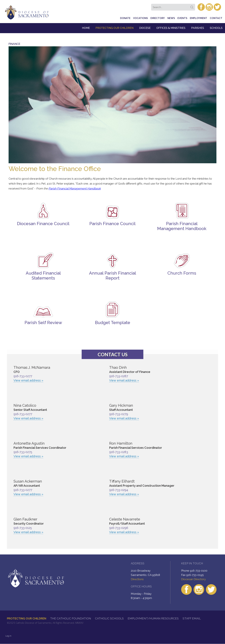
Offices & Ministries (171, 28)
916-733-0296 (119, 528)
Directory (158, 18)
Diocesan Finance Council (43, 224)
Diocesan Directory (193, 579)
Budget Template (113, 323)
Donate (125, 18)
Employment (199, 18)
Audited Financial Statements (43, 276)
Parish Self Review (43, 323)
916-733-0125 (23, 528)
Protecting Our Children (114, 28)
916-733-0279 (119, 414)
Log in (8, 636)
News (171, 18)
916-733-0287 (119, 376)
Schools (216, 28)
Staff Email (192, 618)
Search (193, 6)
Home (86, 28)
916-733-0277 (23, 376)
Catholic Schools (109, 618)
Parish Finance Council (112, 224)
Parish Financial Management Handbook (75, 188)
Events (182, 18)
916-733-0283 (119, 452)
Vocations (140, 18)
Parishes (198, 28)
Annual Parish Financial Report (113, 276)
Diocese (145, 28)
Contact (216, 18)
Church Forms (182, 273)
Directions (137, 579)
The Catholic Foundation (71, 618)
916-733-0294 (119, 490)
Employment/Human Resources (153, 618)
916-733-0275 (23, 452)
